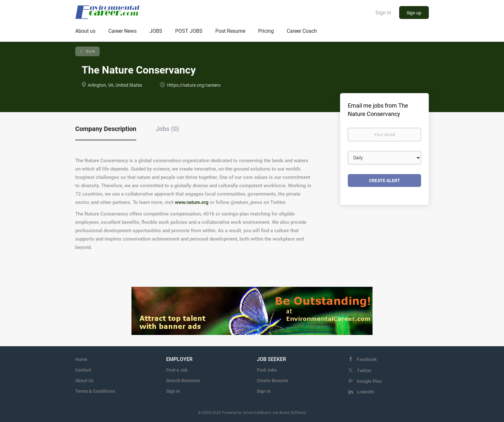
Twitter (364, 371)
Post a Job (177, 370)
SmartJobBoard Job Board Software (274, 413)
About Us (84, 381)
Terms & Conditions (95, 391)
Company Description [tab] (106, 129)
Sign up (414, 13)
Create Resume (273, 381)
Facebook (367, 359)
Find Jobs (267, 370)
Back (90, 51)
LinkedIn (366, 392)
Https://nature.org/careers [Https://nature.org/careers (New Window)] (194, 85)
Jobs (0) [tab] (167, 129)
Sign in (383, 13)
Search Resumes (183, 381)
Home (81, 359)
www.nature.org (192, 202)
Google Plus (369, 381)
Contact (83, 370)
